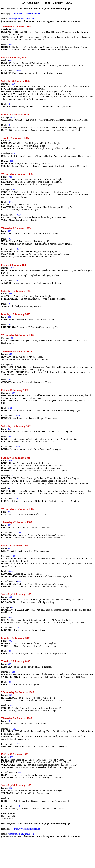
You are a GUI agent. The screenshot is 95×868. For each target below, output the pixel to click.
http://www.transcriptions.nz (27, 14)
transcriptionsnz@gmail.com (21, 19)
